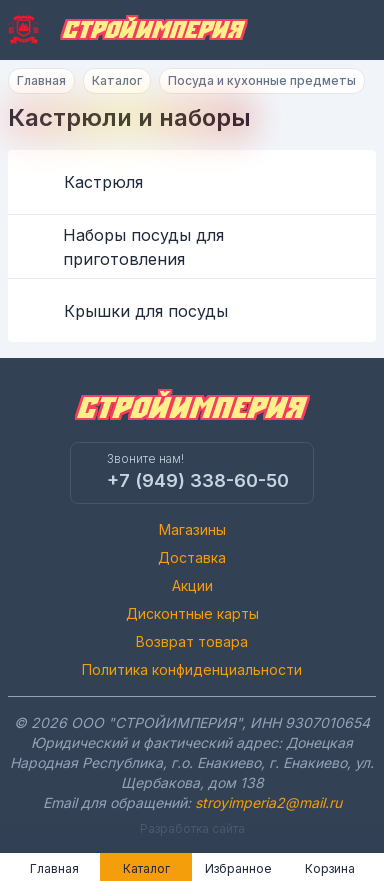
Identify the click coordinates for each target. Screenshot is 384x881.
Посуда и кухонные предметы (262, 80)
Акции (192, 585)
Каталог (117, 80)
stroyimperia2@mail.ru (268, 802)
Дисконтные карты (192, 613)
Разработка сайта (192, 828)
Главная (41, 80)
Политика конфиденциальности (192, 669)
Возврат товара (192, 641)
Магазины (192, 529)
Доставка (192, 557)
